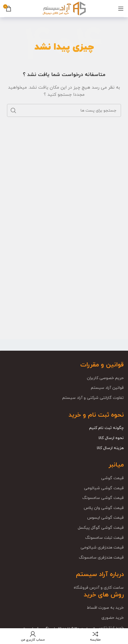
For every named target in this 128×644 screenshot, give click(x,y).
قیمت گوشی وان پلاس (104, 508)
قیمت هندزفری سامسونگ (101, 558)
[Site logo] (64, 8)
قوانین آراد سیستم (107, 388)
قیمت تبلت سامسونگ (104, 538)
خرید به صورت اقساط (105, 608)
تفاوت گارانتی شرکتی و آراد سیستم (93, 398)
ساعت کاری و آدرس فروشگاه (99, 588)
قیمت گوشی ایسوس (105, 518)
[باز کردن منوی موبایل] (121, 9)
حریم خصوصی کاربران (105, 378)
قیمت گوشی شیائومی (104, 488)
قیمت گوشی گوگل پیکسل (101, 528)
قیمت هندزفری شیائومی (102, 548)
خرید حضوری (113, 618)
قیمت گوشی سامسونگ (103, 498)
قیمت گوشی (112, 478)
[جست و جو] (64, 110)
